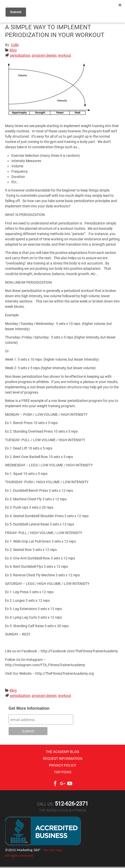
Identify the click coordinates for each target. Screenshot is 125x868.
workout (65, 55)
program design (44, 55)
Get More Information (29, 708)
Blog (13, 50)
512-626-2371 (71, 804)
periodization (20, 55)
